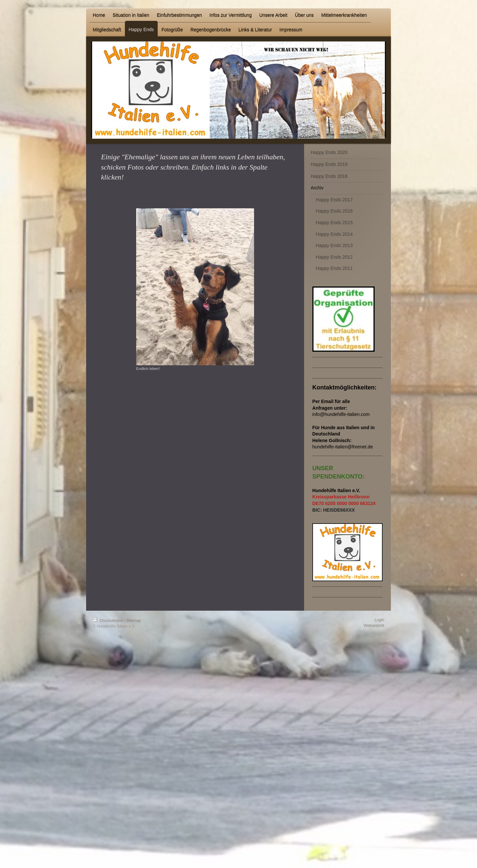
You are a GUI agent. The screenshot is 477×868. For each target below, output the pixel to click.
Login (379, 620)
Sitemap (133, 621)
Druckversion (108, 621)
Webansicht (374, 626)
